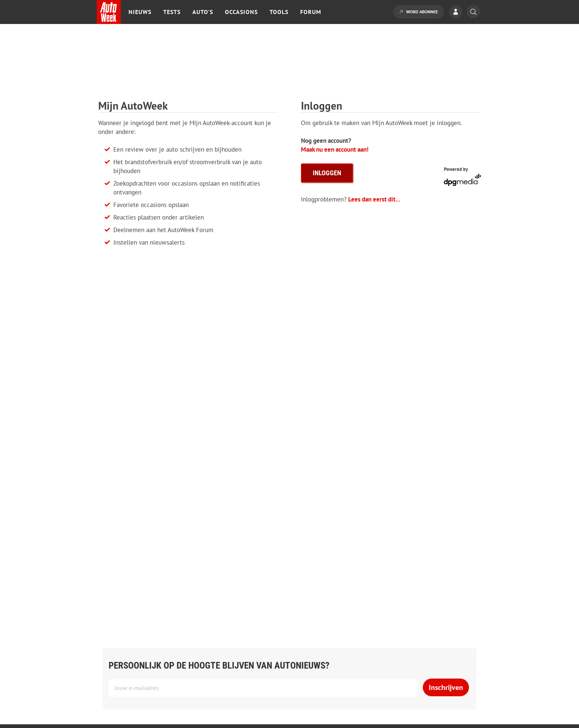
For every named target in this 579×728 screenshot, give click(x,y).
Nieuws (140, 12)
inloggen (327, 173)
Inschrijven (446, 687)
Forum (311, 12)
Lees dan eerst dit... (374, 199)
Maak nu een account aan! (335, 149)
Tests (172, 12)
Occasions (241, 12)
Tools (279, 12)
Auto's (203, 12)
